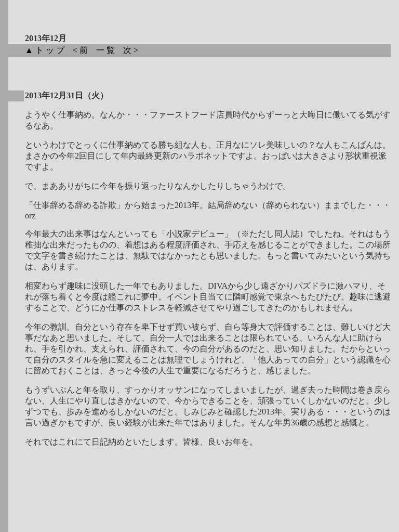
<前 (83, 50)
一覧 (109, 50)
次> (134, 50)
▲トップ (48, 50)
